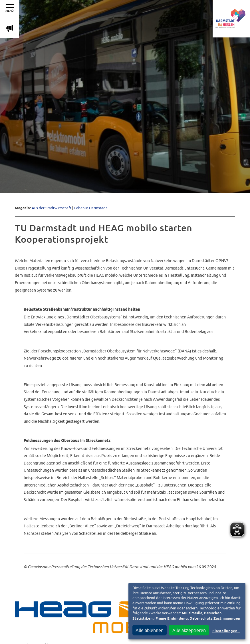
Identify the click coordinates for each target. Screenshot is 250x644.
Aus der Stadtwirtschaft (52, 208)
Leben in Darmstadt (91, 208)
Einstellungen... (226, 631)
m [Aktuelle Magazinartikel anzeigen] (9, 28)
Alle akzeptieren (189, 630)
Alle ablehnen (150, 630)
